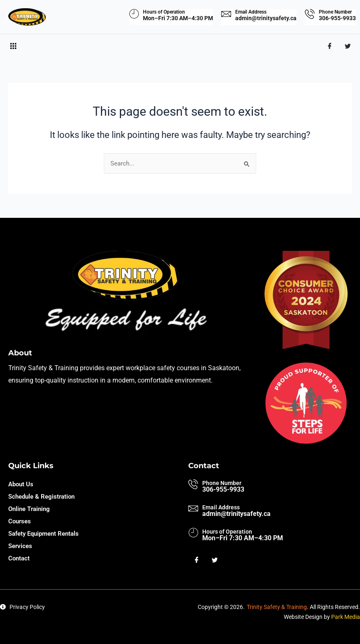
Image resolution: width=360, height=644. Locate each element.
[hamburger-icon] (13, 47)
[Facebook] (330, 47)
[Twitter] (348, 47)
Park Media (346, 617)
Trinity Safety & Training (277, 607)
